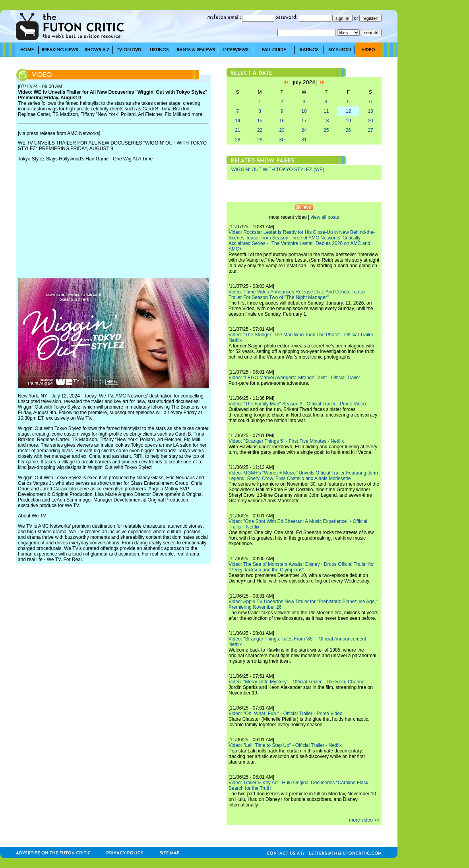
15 (260, 121)
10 (304, 111)
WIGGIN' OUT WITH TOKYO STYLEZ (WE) (278, 170)
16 (282, 121)
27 (370, 130)
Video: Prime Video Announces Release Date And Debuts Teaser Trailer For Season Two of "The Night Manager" (297, 295)
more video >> (364, 820)
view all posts (325, 217)
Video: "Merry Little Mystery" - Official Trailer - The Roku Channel (297, 682)
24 (304, 130)
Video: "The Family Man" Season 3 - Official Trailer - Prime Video (297, 404)
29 (260, 140)
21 (237, 130)
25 (326, 130)
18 (326, 121)
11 (326, 111)
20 (370, 121)
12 (348, 111)
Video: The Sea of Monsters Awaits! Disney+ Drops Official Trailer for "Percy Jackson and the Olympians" (301, 567)
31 (304, 140)
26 (348, 130)
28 (237, 140)
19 (348, 121)
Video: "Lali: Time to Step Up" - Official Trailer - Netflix (285, 745)
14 (237, 121)
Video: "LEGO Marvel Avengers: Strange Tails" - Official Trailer (294, 378)
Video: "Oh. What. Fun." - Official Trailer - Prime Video (286, 714)
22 (260, 130)
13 (370, 111)
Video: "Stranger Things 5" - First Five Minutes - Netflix (286, 441)
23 (282, 130)
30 (282, 140)
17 (304, 121)
